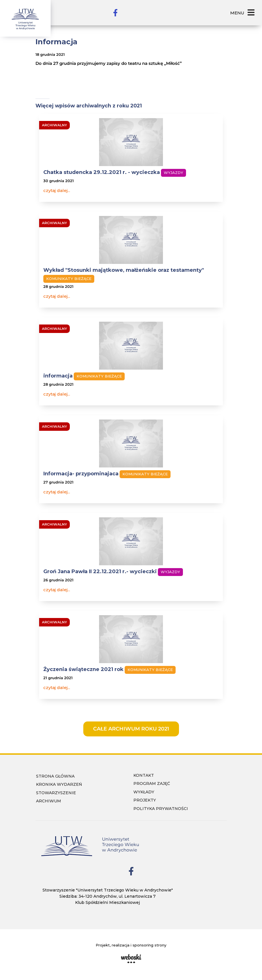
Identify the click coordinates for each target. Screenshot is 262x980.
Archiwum (49, 801)
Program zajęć (152, 783)
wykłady (144, 792)
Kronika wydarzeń (59, 784)
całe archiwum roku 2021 (131, 729)
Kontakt (144, 775)
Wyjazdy (173, 173)
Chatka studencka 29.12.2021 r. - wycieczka (102, 172)
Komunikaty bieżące (69, 279)
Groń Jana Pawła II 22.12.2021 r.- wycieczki (100, 571)
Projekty (145, 800)
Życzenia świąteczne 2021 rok (83, 669)
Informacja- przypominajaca (81, 474)
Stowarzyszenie (56, 793)
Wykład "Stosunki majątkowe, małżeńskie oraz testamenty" (124, 270)
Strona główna (55, 776)
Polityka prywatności (161, 809)
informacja (58, 376)
